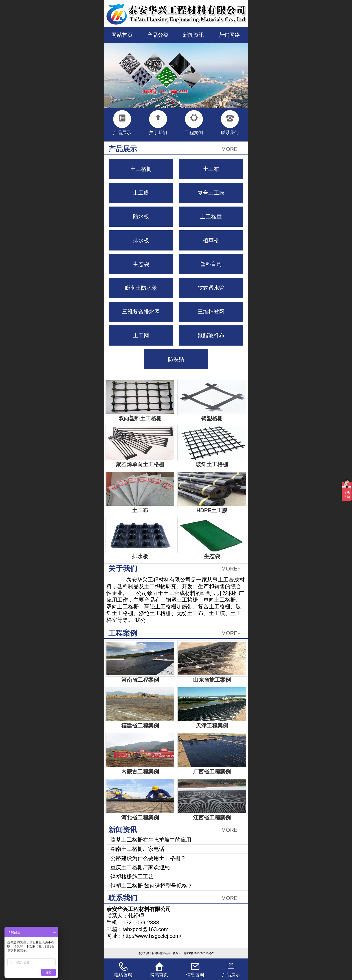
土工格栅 (141, 169)
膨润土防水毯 (141, 288)
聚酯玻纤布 (211, 335)
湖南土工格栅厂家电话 (137, 849)
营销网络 (229, 35)
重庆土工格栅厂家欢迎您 (140, 867)
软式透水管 (211, 288)
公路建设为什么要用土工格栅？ (148, 858)
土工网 (141, 335)
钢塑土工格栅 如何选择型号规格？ (152, 886)
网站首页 (122, 35)
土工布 (211, 169)
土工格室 (211, 217)
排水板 (141, 240)
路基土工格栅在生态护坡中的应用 (151, 840)
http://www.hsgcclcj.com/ (152, 936)
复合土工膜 (211, 193)
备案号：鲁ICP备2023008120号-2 (193, 953)
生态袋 (141, 264)
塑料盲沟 (211, 264)
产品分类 (158, 35)
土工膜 (141, 193)
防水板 (141, 217)
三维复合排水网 (141, 312)
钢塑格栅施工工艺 (132, 877)
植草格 (211, 240)
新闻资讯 (194, 35)
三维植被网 (211, 312)
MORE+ (231, 149)
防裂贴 (176, 359)
